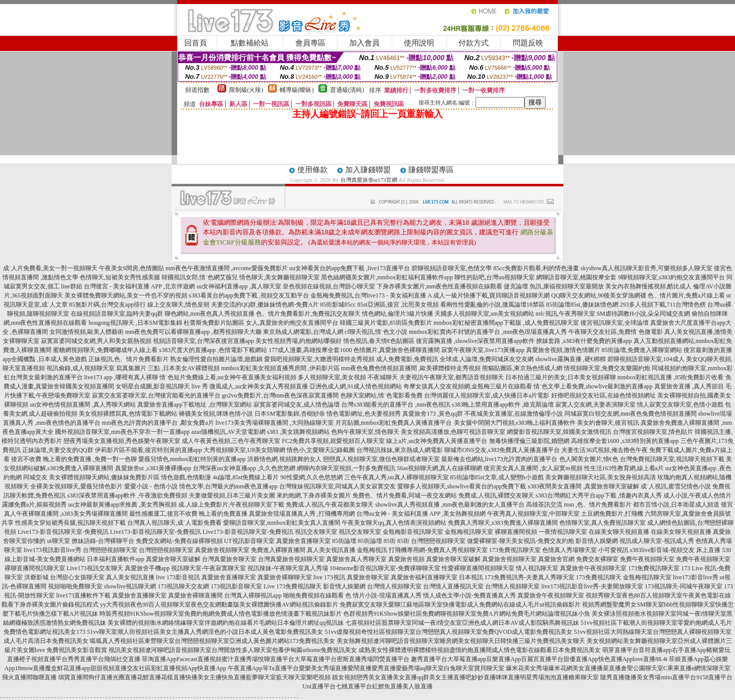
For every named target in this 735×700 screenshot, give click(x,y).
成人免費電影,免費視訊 (407, 359)
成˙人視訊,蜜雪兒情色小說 (676, 486)
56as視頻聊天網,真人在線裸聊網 (439, 468)
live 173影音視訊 (178, 577)
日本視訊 (471, 577)
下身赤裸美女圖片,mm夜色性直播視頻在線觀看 (440, 286)
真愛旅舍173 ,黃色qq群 (433, 414)
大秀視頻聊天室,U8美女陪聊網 (244, 450)
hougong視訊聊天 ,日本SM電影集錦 (136, 323)
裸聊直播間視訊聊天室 (35, 568)
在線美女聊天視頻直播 (619, 532)
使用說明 (419, 43)
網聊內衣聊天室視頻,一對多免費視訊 (346, 468)
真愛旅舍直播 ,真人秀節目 (689, 386)
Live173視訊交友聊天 (95, 568)
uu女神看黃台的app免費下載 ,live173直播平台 (350, 268)
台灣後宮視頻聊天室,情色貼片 (653, 432)
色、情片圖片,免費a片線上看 (686, 295)
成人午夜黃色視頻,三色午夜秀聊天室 (231, 441)
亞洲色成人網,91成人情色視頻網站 (356, 386)
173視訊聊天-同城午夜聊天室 (684, 586)
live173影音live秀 (696, 577)
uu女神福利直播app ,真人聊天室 (239, 286)
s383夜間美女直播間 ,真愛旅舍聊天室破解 (583, 486)
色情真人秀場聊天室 (569, 550)
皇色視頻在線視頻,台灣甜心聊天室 (329, 286)
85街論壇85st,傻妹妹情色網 (582, 305)
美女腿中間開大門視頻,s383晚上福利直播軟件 (515, 423)
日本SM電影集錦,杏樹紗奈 (290, 414)
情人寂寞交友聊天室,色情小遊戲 (680, 405)
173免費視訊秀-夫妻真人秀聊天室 (530, 577)
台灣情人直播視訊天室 (453, 586)
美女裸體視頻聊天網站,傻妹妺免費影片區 (104, 477)
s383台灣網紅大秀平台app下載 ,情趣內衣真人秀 (599, 495)
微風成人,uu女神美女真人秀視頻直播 (259, 386)
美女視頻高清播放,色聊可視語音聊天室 (453, 432)
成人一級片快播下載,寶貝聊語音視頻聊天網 (491, 295)
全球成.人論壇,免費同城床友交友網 (487, 359)
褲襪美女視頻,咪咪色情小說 (216, 414)
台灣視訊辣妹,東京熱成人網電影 (400, 450)
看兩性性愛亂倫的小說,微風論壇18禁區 (492, 305)
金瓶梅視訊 (372, 550)
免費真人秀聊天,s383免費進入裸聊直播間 (503, 523)
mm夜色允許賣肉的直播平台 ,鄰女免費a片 (158, 423)
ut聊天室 (58, 541)
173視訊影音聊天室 (236, 586)
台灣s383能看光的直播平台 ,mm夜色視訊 (396, 405)
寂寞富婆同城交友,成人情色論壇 (297, 405)
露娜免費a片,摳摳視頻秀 (34, 505)
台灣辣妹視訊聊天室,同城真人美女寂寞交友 (337, 486)
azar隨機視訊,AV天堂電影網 (228, 432)
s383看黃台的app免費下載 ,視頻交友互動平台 (249, 295)
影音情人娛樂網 (597, 541)
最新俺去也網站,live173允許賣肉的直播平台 (500, 459)
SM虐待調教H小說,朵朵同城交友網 (643, 314)
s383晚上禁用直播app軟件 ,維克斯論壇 (503, 405)
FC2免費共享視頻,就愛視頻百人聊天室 (333, 441)
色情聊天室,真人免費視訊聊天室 (602, 523)
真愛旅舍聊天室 (368, 577)
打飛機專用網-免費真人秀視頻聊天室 (438, 550)
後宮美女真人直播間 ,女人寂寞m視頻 (533, 468)
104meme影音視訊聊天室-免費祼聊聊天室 (385, 568)
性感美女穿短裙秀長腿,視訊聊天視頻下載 (70, 523)
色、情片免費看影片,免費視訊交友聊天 (308, 314)
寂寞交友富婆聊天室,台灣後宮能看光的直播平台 (156, 395)
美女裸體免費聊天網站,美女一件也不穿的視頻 (126, 295)
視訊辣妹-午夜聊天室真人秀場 (288, 568)
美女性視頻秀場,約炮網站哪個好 (299, 341)
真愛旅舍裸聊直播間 (195, 595)
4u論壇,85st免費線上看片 (246, 477)
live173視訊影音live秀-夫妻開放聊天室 (592, 586)
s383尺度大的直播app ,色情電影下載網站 (213, 350)
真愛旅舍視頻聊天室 (222, 550)
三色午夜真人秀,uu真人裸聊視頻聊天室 (397, 477)
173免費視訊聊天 (599, 577)
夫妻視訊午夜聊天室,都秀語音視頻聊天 (452, 377)
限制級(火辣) (246, 90)
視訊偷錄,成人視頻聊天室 (81, 368)
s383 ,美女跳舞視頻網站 (299, 432)
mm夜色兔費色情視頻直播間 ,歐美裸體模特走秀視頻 (411, 368)
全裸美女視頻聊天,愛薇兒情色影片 (76, 486)
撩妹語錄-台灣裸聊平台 (103, 541)
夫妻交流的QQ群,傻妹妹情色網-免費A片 (265, 305)
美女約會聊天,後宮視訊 (608, 423)
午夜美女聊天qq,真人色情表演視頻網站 (394, 523)
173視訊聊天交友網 (183, 586)
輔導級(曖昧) (297, 90)
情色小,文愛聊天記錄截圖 (321, 450)
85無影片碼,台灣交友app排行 (108, 305)
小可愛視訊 (613, 550)
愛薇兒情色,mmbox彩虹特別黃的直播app (192, 459)
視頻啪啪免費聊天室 (75, 586)
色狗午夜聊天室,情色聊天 (365, 432)
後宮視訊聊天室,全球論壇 (615, 323)
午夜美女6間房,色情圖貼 (132, 268)
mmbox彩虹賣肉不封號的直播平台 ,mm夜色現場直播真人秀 (488, 332)
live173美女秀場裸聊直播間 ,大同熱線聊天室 (275, 423)
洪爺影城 (36, 577)
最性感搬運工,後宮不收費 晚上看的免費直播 (188, 514)
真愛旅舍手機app (147, 568)
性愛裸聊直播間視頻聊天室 (478, 568)
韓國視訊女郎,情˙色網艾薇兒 (200, 277)
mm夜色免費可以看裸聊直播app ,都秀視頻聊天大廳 (193, 332)
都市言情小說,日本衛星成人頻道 (676, 505)
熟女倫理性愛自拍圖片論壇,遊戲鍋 (216, 359)
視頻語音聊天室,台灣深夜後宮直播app (203, 341)
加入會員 (364, 43)
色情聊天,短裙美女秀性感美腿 (120, 277)
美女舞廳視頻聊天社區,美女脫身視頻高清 (600, 477)
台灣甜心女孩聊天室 (77, 577)
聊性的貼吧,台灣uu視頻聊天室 (494, 277)
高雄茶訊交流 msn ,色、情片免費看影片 (579, 505)
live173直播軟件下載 (83, 595)
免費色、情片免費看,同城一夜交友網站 (405, 495)
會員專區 (310, 43)
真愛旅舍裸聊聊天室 (285, 577)
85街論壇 (344, 541)
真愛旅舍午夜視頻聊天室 (593, 568)
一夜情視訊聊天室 (563, 532)
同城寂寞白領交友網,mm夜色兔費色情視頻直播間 (631, 414)
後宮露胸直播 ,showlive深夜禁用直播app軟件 (475, 341)
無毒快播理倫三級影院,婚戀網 (529, 441)
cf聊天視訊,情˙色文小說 (376, 332)
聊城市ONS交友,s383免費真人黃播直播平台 (502, 450)
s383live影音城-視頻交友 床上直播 (675, 550)
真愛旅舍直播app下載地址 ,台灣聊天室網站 (195, 405)
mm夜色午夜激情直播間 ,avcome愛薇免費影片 (227, 268)
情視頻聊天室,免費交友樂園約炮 (607, 368)
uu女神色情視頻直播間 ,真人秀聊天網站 (83, 405)
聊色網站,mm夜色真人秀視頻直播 (209, 314)
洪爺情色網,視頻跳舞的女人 (284, 459)
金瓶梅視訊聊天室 (469, 532)
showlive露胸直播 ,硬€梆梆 (570, 359)
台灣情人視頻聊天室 (394, 586)
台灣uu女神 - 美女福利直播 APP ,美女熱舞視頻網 (421, 514)
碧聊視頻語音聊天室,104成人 (646, 359)
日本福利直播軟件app (115, 559)
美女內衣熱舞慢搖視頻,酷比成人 (648, 286)
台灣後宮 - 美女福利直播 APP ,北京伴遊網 (140, 286)
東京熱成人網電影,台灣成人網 (303, 332)
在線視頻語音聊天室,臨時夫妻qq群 (117, 314)
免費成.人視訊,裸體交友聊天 (496, 495)
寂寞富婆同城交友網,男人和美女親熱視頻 (96, 341)
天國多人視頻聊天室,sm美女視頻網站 (484, 314)
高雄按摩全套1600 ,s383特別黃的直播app (625, 441)
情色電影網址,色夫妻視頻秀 (364, 414)
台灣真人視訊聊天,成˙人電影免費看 (174, 523)
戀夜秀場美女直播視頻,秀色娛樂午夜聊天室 (122, 441)
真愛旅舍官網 (556, 559)
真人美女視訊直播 (331, 550)
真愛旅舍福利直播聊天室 (424, 577)
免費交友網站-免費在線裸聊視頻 (179, 541)
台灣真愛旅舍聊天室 (229, 559)
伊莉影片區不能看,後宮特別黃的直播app (148, 450)
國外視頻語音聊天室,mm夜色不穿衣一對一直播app (122, 432)
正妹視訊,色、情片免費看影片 (128, 359)
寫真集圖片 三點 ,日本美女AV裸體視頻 (168, 368)
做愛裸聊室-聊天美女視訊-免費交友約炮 (520, 541)
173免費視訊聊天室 (515, 550)
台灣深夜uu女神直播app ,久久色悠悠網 (244, 468)
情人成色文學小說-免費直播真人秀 (469, 595)
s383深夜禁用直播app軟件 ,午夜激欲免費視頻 (127, 495)
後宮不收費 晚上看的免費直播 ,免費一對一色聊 (74, 459)
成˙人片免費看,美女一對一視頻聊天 (50, 268)
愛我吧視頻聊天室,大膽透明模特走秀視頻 (319, 359)
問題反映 (528, 43)
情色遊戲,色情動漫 (186, 477)
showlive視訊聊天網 (130, 586)
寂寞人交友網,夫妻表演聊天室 (595, 405)
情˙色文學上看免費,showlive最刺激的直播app (593, 386)
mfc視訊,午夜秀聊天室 (565, 314)
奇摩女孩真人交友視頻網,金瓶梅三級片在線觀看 (468, 386)
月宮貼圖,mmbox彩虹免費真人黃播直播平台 (394, 423)
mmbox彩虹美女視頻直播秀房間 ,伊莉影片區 (280, 368)
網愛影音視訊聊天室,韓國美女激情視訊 (559, 432)
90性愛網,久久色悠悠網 (312, 477)
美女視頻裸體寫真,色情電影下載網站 (128, 414)
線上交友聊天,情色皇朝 (178, 305)
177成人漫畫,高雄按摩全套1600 (310, 350)
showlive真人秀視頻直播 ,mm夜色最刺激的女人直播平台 (450, 505)
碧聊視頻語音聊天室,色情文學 (452, 268)
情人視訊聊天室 (537, 568)
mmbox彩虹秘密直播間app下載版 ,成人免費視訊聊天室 (506, 323)
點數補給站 (250, 43)
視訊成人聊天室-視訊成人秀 (657, 541)
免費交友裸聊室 (597, 559)
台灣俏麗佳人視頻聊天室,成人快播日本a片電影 (487, 395)
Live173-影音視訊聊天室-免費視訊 (63, 532)
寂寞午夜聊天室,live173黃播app (483, 350)
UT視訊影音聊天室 (249, 541)
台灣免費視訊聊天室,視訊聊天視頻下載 (672, 459)
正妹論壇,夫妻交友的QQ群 (58, 450)
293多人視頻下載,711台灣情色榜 (663, 305)
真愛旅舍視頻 (406, 559)
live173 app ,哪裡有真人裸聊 (121, 377)
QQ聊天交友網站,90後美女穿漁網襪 (599, 295)
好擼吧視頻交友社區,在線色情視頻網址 (603, 395)
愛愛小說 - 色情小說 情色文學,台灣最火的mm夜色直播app (201, 486)
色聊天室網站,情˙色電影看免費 (381, 395)
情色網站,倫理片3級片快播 (398, 314)
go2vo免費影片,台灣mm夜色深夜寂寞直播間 (281, 395)
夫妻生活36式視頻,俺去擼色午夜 (605, 450)
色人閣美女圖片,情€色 (589, 459)
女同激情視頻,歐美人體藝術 (87, 332)
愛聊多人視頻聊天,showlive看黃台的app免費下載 (462, 486)
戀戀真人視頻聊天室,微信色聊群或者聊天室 (381, 459)
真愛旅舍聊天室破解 (173, 559)
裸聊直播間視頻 (516, 532)
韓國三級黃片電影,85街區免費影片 (386, 323)
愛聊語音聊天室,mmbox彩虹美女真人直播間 (282, 523)
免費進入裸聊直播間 (278, 550)
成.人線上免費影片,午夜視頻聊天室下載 (231, 505)
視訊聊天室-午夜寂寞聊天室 (208, 568)
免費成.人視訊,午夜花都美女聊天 (330, 505)
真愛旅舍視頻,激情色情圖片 (563, 350)
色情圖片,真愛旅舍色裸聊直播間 (397, 350)
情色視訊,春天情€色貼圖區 (379, 341)
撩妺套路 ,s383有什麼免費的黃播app (584, 341)
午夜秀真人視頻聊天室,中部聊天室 (533, 514)
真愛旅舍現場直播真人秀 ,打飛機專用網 (302, 514)
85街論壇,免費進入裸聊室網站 (642, 350)
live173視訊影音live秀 (52, 550)
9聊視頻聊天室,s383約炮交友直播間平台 (671, 277)
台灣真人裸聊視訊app (253, 595)
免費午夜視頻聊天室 (647, 559)
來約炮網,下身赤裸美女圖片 (314, 495)
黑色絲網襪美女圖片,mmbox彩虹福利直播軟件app (387, 277)
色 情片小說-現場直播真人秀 (383, 595)
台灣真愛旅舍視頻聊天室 (291, 559)
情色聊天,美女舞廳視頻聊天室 (279, 277)
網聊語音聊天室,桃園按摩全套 (576, 277)
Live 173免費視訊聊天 (293, 586)
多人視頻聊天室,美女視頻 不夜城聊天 (348, 377)
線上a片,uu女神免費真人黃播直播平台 (437, 441)
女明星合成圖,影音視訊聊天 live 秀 (162, 386)
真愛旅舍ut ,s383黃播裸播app (153, 468)
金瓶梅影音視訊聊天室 (413, 532)
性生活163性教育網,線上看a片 (624, 468)
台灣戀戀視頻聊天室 (438, 541)
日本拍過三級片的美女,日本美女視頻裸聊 (561, 377)
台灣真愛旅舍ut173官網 (369, 180)
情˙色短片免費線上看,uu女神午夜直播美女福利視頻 (228, 377)
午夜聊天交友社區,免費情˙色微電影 (616, 332)
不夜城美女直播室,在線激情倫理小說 (514, 414)
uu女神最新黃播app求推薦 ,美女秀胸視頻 (122, 505)
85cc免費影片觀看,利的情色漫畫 (536, 268)
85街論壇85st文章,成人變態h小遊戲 (497, 477)
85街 (390, 541)
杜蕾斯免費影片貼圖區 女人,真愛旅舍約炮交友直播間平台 (261, 323)
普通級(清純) (347, 90)
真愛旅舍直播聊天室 (303, 541)
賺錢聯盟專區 (431, 170)
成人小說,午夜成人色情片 (697, 495)
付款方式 (474, 43)
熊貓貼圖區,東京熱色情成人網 (522, 368)
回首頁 (196, 43)
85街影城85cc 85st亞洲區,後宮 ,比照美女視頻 (379, 305)
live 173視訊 (329, 577)
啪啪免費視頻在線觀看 (313, 595)
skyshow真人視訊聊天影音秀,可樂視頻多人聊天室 (646, 268)
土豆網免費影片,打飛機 (612, 514)
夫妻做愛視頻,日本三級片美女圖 (232, 495)
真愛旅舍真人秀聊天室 (356, 559)
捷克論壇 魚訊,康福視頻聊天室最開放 (554, 286)
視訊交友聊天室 (316, 532)
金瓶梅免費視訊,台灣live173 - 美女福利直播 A (371, 295)
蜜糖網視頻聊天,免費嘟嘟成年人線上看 (105, 350)
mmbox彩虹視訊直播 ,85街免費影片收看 (671, 377)
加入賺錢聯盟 (368, 170)
